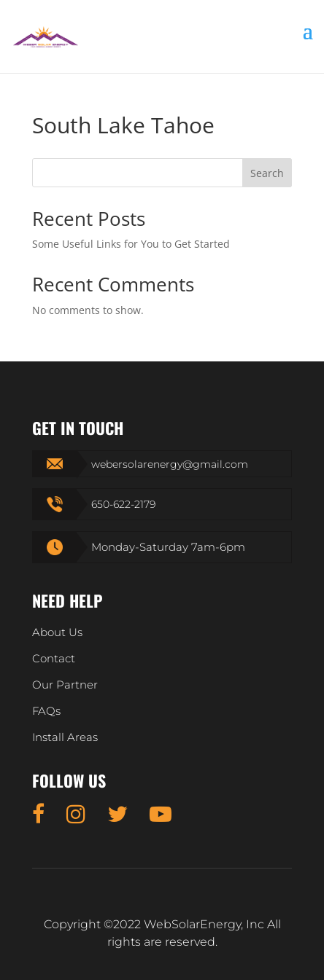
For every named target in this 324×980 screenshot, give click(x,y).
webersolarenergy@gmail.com (170, 464)
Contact (54, 658)
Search (267, 173)
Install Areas (65, 737)
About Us (57, 632)
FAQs (46, 711)
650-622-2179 (123, 504)
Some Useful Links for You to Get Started (131, 244)
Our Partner (65, 685)
